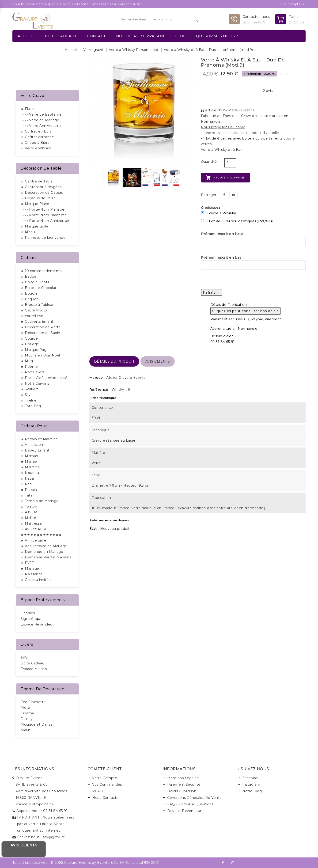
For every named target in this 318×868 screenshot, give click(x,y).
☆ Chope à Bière (35, 143)
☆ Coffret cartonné (37, 137)
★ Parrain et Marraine (39, 439)
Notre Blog (252, 791)
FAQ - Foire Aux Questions (190, 804)
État (93, 529)
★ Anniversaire (33, 540)
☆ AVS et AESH (34, 529)
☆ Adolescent (33, 445)
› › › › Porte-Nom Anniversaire (46, 221)
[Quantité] (230, 163)
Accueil (26, 36)
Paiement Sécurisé (184, 785)
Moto (25, 708)
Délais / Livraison (182, 791)
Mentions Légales (183, 778)
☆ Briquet (29, 299)
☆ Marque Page (35, 350)
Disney (27, 719)
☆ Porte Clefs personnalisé (44, 378)
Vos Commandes (107, 785)
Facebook (251, 778)
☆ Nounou (30, 473)
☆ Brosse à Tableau (38, 305)
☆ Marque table (34, 226)
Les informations (33, 769)
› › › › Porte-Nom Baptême (44, 215)
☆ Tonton (29, 507)
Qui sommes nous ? (217, 36)
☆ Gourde (29, 338)
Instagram (251, 785)
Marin (26, 730)
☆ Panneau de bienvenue (43, 238)
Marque (96, 378)
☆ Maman (29, 456)
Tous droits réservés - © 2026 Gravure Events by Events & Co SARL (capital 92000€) (86, 863)
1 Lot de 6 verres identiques (238, 221)
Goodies (28, 613)
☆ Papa (27, 478)
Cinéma (27, 713)
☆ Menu (28, 232)
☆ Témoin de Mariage (40, 501)
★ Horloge (30, 344)
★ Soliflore (30, 389)
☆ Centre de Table (37, 181)
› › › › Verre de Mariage (40, 120)
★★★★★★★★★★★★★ (41, 535)
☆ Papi (27, 484)
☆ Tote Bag (31, 406)
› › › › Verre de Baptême (41, 114)
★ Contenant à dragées (41, 187)
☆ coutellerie (32, 316)
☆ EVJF (27, 563)
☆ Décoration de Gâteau (42, 193)
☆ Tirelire (28, 400)
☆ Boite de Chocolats (39, 288)
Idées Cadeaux (61, 36)
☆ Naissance (32, 574)
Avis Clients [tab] (158, 361)
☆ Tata (26, 495)
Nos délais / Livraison (140, 36)
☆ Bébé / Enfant (35, 450)
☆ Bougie (29, 293)
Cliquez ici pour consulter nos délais (245, 311)
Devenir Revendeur (184, 811)
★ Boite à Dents (35, 282)
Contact (97, 36)
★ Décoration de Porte (41, 327)
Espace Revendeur (37, 624)
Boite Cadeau (32, 663)
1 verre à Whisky (219, 213)
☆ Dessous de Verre (38, 198)
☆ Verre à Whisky (36, 148)
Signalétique (32, 619)
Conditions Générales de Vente (195, 798)
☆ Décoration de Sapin (40, 333)
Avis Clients (24, 845)
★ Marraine (30, 467)
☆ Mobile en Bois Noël (40, 355)
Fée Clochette (33, 702)
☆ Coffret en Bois (36, 131)
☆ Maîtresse (31, 523)
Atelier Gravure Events (126, 378)
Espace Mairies (34, 669)
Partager (224, 195)
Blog (180, 36)
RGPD (98, 791)
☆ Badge (29, 277)
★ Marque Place (35, 204)
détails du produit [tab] (114, 361)
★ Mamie (29, 462)
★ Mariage (30, 569)
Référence (99, 390)
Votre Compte (105, 778)
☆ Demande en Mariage (42, 552)
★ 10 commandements (41, 271)
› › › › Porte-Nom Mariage (43, 209)
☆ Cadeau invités (36, 580)
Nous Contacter (106, 798)
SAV (24, 658)
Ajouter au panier (226, 178)
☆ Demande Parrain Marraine (46, 557)
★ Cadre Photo (34, 310)
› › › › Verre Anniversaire (41, 126)
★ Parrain (29, 490)
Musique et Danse (37, 724)
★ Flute (27, 109)
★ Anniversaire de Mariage (44, 546)
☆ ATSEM (29, 512)
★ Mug (27, 361)
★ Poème (29, 367)
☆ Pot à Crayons (35, 383)
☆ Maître (28, 518)
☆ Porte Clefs (33, 372)
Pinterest (233, 195)
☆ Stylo (27, 395)
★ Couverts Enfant (37, 322)
